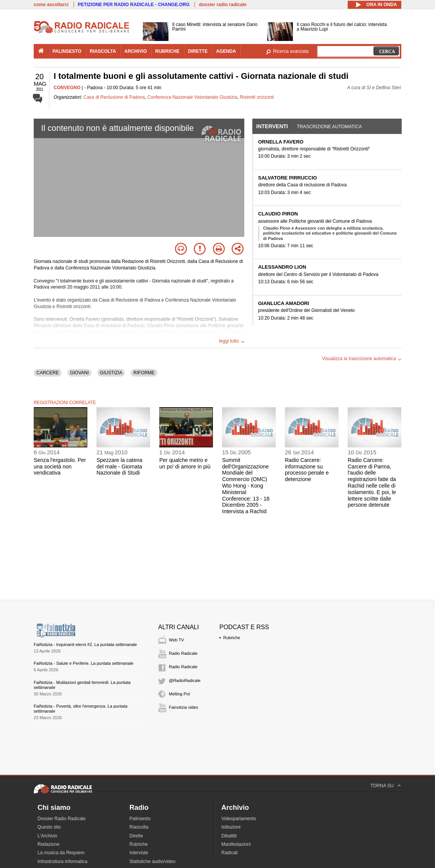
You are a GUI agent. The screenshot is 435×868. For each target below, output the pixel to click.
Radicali (230, 853)
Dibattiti (229, 836)
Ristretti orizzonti (257, 97)
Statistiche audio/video (152, 861)
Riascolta (139, 827)
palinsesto (67, 51)
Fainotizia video (183, 707)
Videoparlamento (239, 819)
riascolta (103, 51)
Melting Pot (179, 694)
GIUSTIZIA (111, 373)
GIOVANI (79, 373)
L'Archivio (47, 836)
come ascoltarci (51, 5)
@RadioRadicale (185, 680)
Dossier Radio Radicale (61, 819)
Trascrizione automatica (329, 127)
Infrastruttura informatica (62, 861)
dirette (198, 51)
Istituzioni (231, 827)
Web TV (176, 640)
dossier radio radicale (222, 5)
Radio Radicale (183, 653)
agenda (226, 51)
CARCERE (48, 373)
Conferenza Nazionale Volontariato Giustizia (192, 97)
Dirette (136, 836)
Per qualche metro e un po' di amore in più (185, 463)
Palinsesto (140, 819)
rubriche (167, 51)
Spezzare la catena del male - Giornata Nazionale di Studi (119, 467)
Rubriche (232, 638)
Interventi (272, 126)
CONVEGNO (67, 88)
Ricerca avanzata (291, 51)
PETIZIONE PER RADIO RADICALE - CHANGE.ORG (134, 5)
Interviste (139, 853)
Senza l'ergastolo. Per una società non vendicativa (60, 467)
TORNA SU (382, 786)
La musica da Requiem (61, 853)
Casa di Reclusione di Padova (114, 97)
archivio (136, 51)
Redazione (48, 844)
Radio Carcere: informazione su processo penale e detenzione (307, 470)
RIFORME (144, 373)
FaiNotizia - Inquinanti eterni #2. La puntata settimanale (85, 644)
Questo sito (49, 827)
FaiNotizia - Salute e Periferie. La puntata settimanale (83, 663)
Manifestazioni (236, 844)
